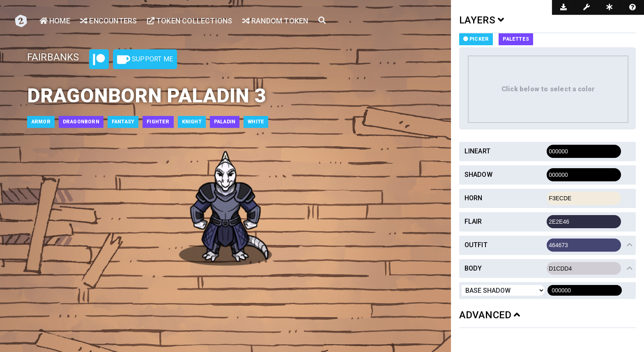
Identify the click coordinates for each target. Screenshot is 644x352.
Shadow (478, 175)
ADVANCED (490, 315)
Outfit (476, 245)
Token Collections (190, 21)
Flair (473, 221)
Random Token (275, 21)
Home (55, 21)
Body (473, 268)
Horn (474, 198)
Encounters (108, 21)
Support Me (145, 60)
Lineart (477, 151)
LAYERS (482, 20)
